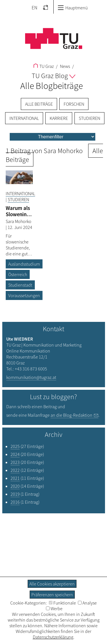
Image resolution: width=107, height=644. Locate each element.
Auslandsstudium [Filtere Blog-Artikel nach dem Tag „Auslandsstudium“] (24, 264)
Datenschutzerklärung (53, 637)
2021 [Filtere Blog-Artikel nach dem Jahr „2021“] (15, 478)
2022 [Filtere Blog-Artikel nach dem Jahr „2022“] (15, 470)
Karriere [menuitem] (59, 118)
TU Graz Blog (53, 76)
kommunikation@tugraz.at (31, 377)
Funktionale (62, 603)
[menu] (53, 137)
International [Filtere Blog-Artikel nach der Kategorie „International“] (20, 193)
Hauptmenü (73, 8)
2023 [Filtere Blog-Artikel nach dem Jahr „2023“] (15, 462)
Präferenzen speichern (52, 595)
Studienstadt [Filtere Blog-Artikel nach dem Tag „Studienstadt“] (20, 285)
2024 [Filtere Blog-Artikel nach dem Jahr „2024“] (15, 454)
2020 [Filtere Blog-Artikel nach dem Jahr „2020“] (15, 486)
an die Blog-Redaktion (71, 415)
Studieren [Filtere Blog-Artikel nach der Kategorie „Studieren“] (18, 199)
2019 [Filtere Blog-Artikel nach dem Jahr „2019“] (15, 494)
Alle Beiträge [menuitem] (39, 104)
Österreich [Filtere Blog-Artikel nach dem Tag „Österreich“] (18, 274)
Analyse (87, 603)
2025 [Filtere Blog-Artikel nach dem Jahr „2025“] (15, 446)
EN (35, 8)
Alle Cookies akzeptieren (52, 584)
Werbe (54, 608)
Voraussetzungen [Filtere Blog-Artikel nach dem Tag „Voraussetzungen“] (24, 295)
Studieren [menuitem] (89, 118)
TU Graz (44, 66)
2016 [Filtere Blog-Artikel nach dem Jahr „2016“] (15, 502)
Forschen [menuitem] (74, 104)
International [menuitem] (24, 118)
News (64, 66)
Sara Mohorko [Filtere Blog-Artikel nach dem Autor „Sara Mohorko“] (19, 221)
